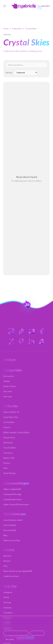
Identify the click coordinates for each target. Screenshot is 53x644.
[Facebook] (42, 331)
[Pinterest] (21, 342)
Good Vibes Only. (11, 417)
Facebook (7, 608)
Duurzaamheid (10, 530)
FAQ (5, 566)
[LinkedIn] (32, 342)
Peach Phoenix (10, 473)
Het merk (7, 556)
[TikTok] (21, 331)
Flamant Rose (9, 437)
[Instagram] (11, 331)
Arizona (7, 463)
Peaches (7, 561)
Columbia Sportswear (13, 499)
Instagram (8, 592)
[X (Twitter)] (11, 342)
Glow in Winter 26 (11, 412)
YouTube (7, 602)
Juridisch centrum (11, 576)
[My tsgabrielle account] (42, 6)
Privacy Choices (16, 633)
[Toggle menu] (5, 6)
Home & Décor (10, 386)
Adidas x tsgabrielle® (12, 489)
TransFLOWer (10, 448)
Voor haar (8, 396)
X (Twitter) (8, 613)
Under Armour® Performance (16, 504)
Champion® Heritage (12, 494)
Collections (17, 29)
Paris (6, 468)
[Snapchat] (42, 342)
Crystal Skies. (9, 422)
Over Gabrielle (10, 525)
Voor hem (8, 391)
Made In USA (9, 458)
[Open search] (24, 6)
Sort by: (9, 73)
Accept (10, 639)
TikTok (6, 597)
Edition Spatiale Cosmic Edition (16, 432)
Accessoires (9, 376)
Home (6, 29)
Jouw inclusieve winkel (13, 520)
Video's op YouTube (12, 540)
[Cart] (30, 6)
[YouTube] (32, 331)
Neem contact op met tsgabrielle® (18, 571)
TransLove (8, 453)
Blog (5, 535)
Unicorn (7, 427)
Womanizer (8, 443)
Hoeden (7, 381)
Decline (37, 633)
